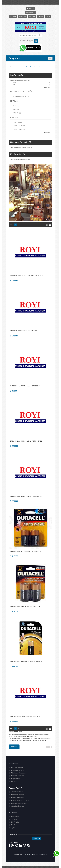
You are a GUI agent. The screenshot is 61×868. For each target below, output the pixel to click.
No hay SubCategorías (20, 96)
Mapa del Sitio (16, 779)
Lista (50, 225)
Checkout (40, 16)
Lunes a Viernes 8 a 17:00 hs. (20, 800)
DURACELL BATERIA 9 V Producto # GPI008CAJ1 (27, 661)
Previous (48, 747)
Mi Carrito (32, 16)
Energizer (16, 113)
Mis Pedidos (15, 825)
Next (51, 747)
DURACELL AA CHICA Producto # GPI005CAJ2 (26, 496)
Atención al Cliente (17, 792)
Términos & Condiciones (19, 773)
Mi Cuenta (13, 16)
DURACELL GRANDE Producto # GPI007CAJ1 (26, 606)
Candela (15, 106)
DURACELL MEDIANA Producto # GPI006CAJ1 (26, 551)
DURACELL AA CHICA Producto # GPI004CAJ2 (26, 441)
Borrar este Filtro (50, 82)
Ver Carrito (15, 819)
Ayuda (13, 828)
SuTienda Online (30, 854)
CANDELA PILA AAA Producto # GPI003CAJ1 (25, 386)
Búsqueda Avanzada (18, 776)
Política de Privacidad (18, 795)
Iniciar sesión (15, 816)
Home (12, 67)
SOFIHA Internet (42, 854)
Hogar (20, 67)
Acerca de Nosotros (17, 767)
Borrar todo (47, 88)
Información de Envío (18, 770)
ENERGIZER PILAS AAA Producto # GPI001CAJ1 (27, 276)
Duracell (15, 109)
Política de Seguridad (18, 798)
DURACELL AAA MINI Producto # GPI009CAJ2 (26, 717)
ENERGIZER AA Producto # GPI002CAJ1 (24, 331)
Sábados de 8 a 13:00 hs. (19, 803)
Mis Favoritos (22, 16)
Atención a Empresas (18, 806)
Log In (48, 16)
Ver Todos (47, 132)
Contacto (14, 782)
